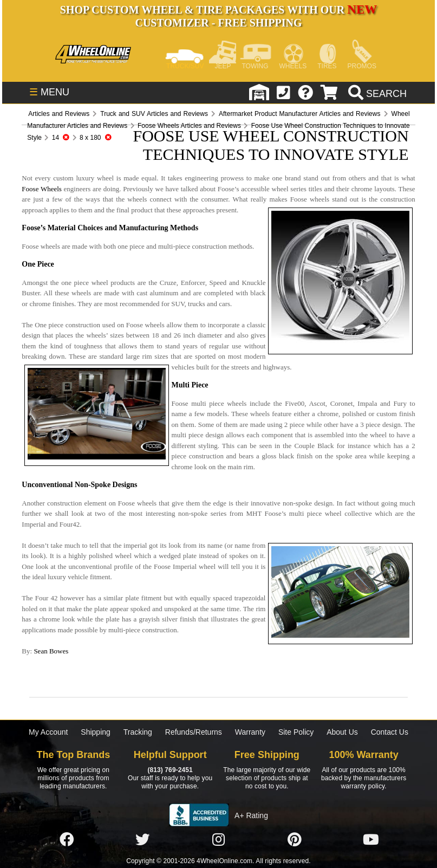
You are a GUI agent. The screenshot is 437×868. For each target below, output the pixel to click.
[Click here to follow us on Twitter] (142, 840)
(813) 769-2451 (170, 770)
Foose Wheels (42, 189)
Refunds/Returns (194, 732)
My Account (48, 732)
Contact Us (390, 732)
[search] (376, 94)
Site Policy (296, 732)
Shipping (96, 732)
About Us (342, 732)
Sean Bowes (51, 651)
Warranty (250, 732)
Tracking (138, 732)
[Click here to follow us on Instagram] (219, 840)
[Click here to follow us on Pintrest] (295, 840)
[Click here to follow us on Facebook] (67, 840)
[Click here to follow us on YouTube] (371, 840)
